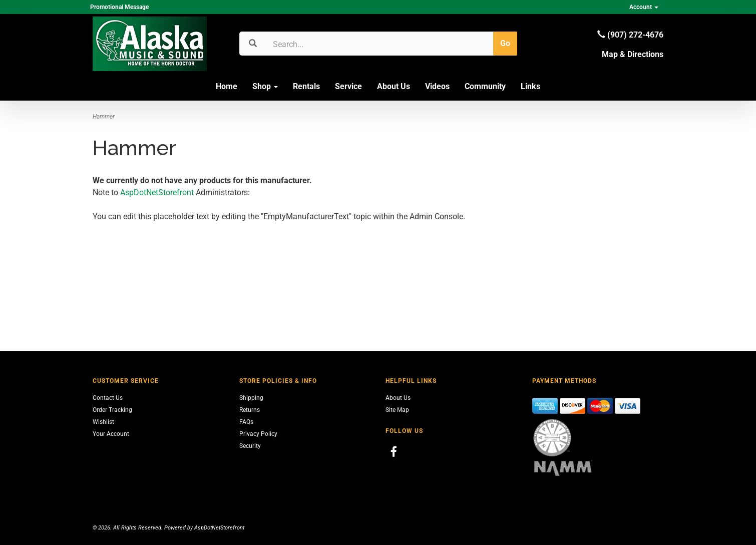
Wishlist (103, 422)
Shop (265, 86)
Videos (437, 86)
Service (348, 86)
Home (227, 86)
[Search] (321, 44)
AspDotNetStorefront (157, 192)
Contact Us (108, 398)
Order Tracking (112, 410)
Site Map (397, 410)
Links (530, 86)
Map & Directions (633, 54)
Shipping (251, 398)
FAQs (246, 422)
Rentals (306, 86)
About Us (394, 86)
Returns (250, 410)
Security (250, 446)
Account (644, 7)
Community (485, 86)
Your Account (111, 434)
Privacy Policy (258, 434)
